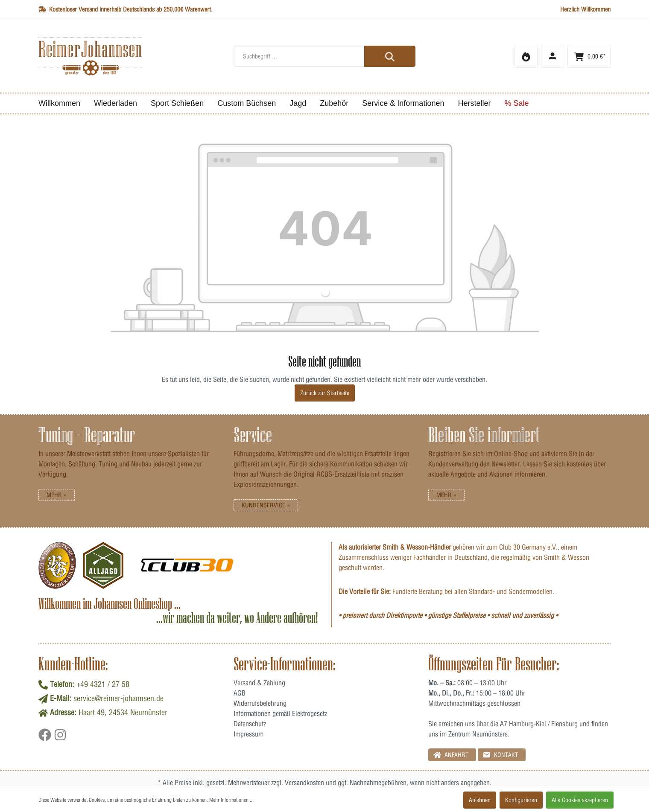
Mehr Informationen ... (231, 800)
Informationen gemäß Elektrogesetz (280, 713)
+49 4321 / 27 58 (103, 684)
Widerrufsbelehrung (260, 703)
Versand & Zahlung (259, 683)
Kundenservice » (266, 505)
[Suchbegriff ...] (325, 56)
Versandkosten (304, 783)
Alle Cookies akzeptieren (580, 800)
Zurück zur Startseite (325, 393)
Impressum (248, 734)
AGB (240, 693)
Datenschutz (250, 724)
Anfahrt (451, 755)
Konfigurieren (521, 800)
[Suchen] (390, 56)
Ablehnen (480, 800)
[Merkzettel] (526, 56)
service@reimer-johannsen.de (118, 698)
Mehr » (57, 495)
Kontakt (500, 755)
